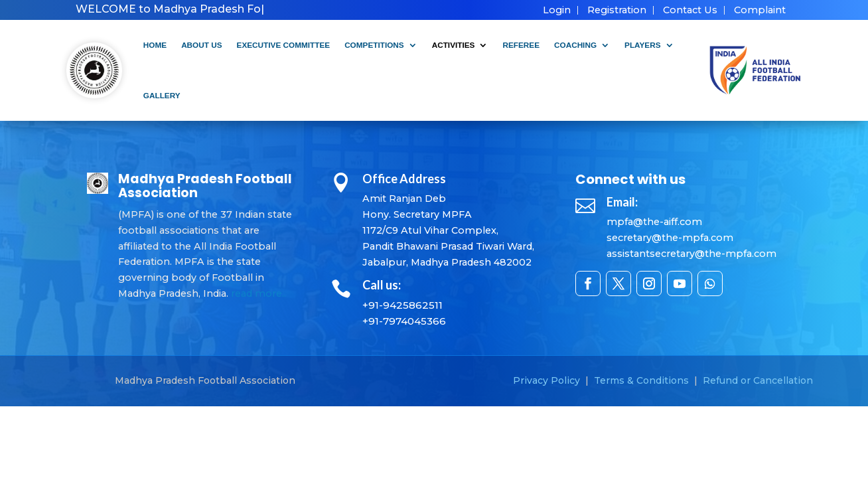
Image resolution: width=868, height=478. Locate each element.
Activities (454, 45)
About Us (201, 45)
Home (155, 45)
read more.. (258, 293)
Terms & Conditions (641, 380)
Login (557, 10)
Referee (521, 45)
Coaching (575, 45)
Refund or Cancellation (758, 380)
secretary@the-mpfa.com (670, 238)
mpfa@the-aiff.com (654, 222)
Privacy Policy (546, 380)
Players (643, 45)
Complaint (760, 10)
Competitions (374, 45)
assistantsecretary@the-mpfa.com (691, 254)
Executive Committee (284, 45)
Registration (617, 10)
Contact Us (690, 10)
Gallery (162, 95)
